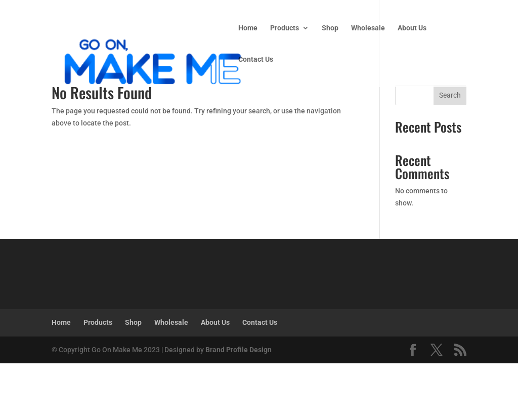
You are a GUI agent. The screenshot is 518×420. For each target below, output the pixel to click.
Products (285, 28)
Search (450, 95)
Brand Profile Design (239, 350)
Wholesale (368, 28)
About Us (412, 28)
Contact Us (256, 59)
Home (248, 28)
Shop (330, 28)
